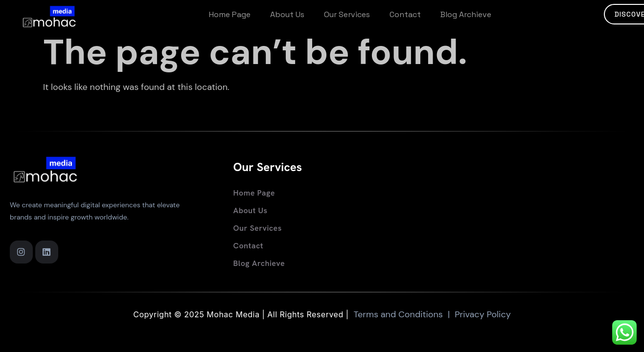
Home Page (230, 14)
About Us (287, 14)
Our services (347, 14)
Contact (405, 14)
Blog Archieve (466, 14)
